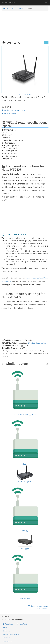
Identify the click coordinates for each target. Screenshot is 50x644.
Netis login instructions (37, 343)
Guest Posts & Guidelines (11, 634)
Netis (21, 8)
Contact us (6, 631)
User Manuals (9, 113)
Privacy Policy (8, 641)
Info (14, 8)
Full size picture (25, 94)
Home (6, 8)
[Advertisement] (25, 27)
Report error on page (38, 607)
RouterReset (8, 3)
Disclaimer (6, 638)
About (5, 628)
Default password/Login (13, 110)
